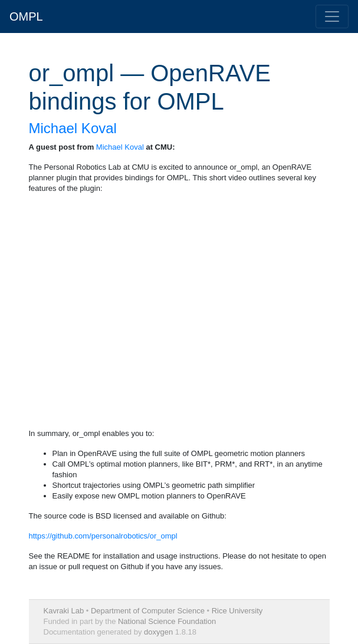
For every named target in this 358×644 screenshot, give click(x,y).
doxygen (158, 632)
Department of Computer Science (148, 611)
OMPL (26, 16)
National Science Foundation (167, 621)
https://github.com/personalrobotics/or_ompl (103, 536)
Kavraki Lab (64, 611)
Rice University (237, 611)
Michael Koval (73, 128)
